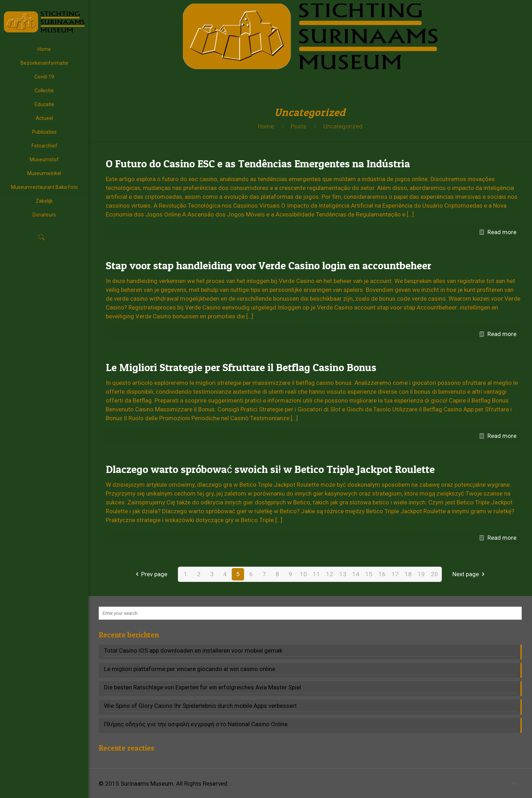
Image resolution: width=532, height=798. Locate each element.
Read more (502, 232)
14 (356, 574)
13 (343, 574)
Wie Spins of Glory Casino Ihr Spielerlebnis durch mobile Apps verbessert (200, 706)
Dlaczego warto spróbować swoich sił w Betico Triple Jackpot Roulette (270, 469)
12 (330, 574)
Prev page (150, 574)
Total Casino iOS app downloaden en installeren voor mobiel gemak (193, 650)
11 (317, 574)
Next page (470, 574)
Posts (299, 126)
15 (369, 574)
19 (421, 574)
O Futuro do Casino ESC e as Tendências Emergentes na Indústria (258, 163)
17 (395, 574)
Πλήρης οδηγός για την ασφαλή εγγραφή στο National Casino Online (196, 724)
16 (382, 574)
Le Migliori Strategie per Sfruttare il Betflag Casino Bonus (241, 367)
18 (408, 574)
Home (266, 126)
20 (434, 574)
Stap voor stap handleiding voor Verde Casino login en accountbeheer (268, 265)
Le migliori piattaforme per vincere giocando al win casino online (190, 669)
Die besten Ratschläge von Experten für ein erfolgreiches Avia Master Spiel (203, 687)
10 (303, 574)
